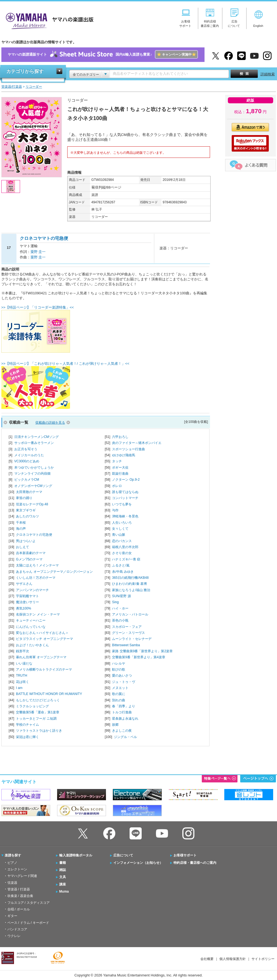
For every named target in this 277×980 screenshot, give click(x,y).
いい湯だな (24, 663)
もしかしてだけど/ (38, 700)
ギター (12, 916)
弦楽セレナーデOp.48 (32, 504)
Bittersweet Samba (126, 645)
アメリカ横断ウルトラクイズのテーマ (44, 670)
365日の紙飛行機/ (130, 578)
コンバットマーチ (125, 498)
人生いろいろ (122, 523)
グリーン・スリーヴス (128, 633)
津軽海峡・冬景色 (125, 516)
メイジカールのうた (29, 455)
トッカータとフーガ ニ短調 (36, 719)
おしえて (23, 547)
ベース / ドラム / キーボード (28, 923)
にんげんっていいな (31, 627)
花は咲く (23, 682)
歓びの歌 (119, 670)
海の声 (21, 529)
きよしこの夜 (122, 731)
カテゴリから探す (25, 71)
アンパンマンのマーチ (32, 590)
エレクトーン (17, 869)
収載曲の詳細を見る (50, 423)
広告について (123, 855)
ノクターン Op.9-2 (126, 480)
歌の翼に (119, 694)
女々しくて (120, 529)
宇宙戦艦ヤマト (27, 596)
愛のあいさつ (122, 676)
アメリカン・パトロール (130, 614)
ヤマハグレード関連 (22, 876)
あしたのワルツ (27, 516)
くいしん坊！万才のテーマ (36, 578)
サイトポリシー (263, 959)
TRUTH (22, 676)
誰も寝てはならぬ (125, 492)
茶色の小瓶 (120, 620)
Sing (115, 602)
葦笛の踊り (24, 498)
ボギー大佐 (120, 468)
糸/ (123, 572)
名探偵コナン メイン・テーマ (38, 614)
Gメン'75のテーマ (29, 559)
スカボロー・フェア (127, 627)
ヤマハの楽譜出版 (48, 20)
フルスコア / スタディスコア (29, 903)
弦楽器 (12, 883)
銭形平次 (23, 651)
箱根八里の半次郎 (125, 547)
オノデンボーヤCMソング (33, 486)
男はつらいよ (26, 541)
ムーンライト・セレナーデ (132, 639)
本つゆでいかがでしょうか (34, 468)
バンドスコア (17, 929)
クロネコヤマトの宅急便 (34, 535)
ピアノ (12, 863)
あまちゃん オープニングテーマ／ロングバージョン (54, 572)
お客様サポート (185, 855)
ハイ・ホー (120, 608)
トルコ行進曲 (122, 712)
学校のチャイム (27, 725)
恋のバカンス (122, 541)
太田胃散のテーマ (29, 492)
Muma (64, 891)
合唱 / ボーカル (19, 909)
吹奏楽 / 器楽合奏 (20, 896)
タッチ (117, 461)
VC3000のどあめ (27, 461)
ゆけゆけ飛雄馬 (124, 455)
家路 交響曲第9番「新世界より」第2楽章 (142, 651)
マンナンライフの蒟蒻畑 (32, 474)
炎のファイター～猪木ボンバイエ (137, 443)
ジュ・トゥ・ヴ (124, 682)
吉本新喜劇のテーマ (31, 553)
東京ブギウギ (26, 510)
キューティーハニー (31, 620)
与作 (115, 510)
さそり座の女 (122, 553)
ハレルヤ (119, 663)
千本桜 (21, 523)
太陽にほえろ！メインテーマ (37, 565)
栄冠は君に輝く (27, 737)
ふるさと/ (121, 565)
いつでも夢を (122, 504)
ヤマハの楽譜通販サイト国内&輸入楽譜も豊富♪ (103, 55)
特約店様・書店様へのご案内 (195, 863)
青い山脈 (119, 535)
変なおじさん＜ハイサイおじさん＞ (42, 633)
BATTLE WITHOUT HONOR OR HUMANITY (49, 694)
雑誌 (63, 870)
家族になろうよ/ (131, 590)
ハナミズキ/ (126, 559)
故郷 (115, 725)
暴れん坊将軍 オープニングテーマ (41, 657)
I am (19, 688)
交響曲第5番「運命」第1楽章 (37, 712)
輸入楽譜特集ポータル (76, 855)
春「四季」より (124, 706)
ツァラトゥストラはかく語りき (39, 731)
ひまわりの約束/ (129, 584)
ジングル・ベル (125, 737)
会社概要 (207, 959)
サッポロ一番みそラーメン (34, 443)
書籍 (63, 863)
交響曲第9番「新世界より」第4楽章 (138, 657)
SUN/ (121, 596)
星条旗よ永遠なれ (125, 719)
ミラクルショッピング (32, 706)
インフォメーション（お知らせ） (138, 863)
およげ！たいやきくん (32, 645)
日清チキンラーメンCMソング (37, 437)
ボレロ (117, 486)
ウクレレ (14, 936)
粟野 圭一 (38, 252)
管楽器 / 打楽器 (19, 889)
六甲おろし (120, 437)
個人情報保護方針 (233, 959)
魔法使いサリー (27, 602)
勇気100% (23, 608)
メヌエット (120, 688)
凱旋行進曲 (120, 474)
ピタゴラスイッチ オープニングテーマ (44, 639)
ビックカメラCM (27, 480)
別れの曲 (119, 700)
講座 (63, 884)
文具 (63, 877)
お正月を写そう (26, 449)
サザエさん (24, 584)
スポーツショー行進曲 (128, 449)
